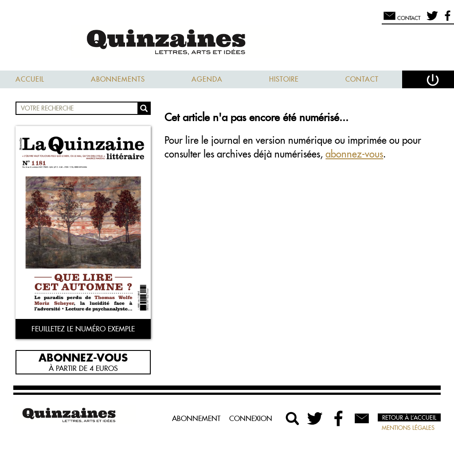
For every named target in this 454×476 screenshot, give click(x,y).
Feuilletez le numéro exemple (83, 329)
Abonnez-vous (83, 357)
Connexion (251, 418)
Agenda (207, 79)
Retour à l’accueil (409, 417)
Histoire (284, 79)
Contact (362, 79)
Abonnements (118, 79)
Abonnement (196, 418)
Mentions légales (408, 428)
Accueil (30, 79)
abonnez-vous (354, 154)
